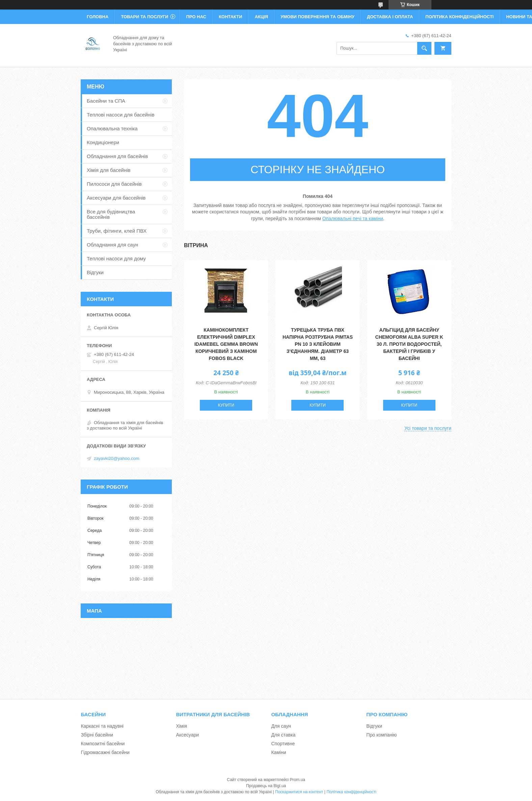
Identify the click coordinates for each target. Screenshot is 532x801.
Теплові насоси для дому (116, 259)
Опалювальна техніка (112, 128)
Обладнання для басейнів (117, 156)
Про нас (196, 17)
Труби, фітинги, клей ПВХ (117, 231)
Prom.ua (298, 780)
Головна (98, 17)
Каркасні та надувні (102, 726)
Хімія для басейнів (109, 170)
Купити (226, 405)
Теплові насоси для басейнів (121, 115)
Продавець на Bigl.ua (266, 786)
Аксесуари (187, 735)
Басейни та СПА (106, 101)
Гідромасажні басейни (105, 752)
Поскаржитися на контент (299, 792)
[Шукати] (424, 48)
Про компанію (381, 735)
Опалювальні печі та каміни (353, 218)
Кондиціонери (103, 142)
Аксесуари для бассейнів (116, 198)
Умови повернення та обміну (317, 17)
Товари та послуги (144, 17)
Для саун (281, 726)
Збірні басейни (97, 735)
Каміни (278, 752)
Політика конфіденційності (459, 17)
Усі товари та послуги (428, 428)
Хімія (181, 726)
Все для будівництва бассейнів (111, 214)
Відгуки (95, 272)
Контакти (231, 17)
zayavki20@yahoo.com (117, 458)
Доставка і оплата (390, 17)
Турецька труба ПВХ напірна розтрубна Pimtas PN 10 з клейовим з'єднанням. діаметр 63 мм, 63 (318, 344)
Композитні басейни (103, 744)
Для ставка (283, 735)
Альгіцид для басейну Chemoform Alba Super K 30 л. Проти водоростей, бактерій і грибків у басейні (409, 344)
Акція (261, 17)
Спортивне (283, 744)
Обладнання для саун (112, 245)
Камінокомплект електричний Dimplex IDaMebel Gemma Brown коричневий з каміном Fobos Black (226, 344)
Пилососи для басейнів (114, 184)
